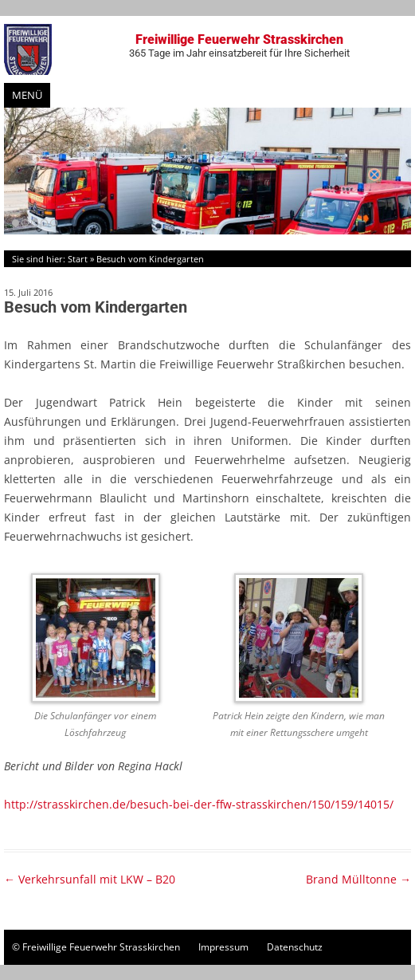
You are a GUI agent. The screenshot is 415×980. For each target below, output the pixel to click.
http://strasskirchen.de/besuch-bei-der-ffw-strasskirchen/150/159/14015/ (199, 804)
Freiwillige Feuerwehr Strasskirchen (239, 45)
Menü (27, 95)
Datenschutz (295, 947)
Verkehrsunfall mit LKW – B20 (90, 879)
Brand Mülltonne (358, 879)
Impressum (223, 947)
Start (78, 259)
